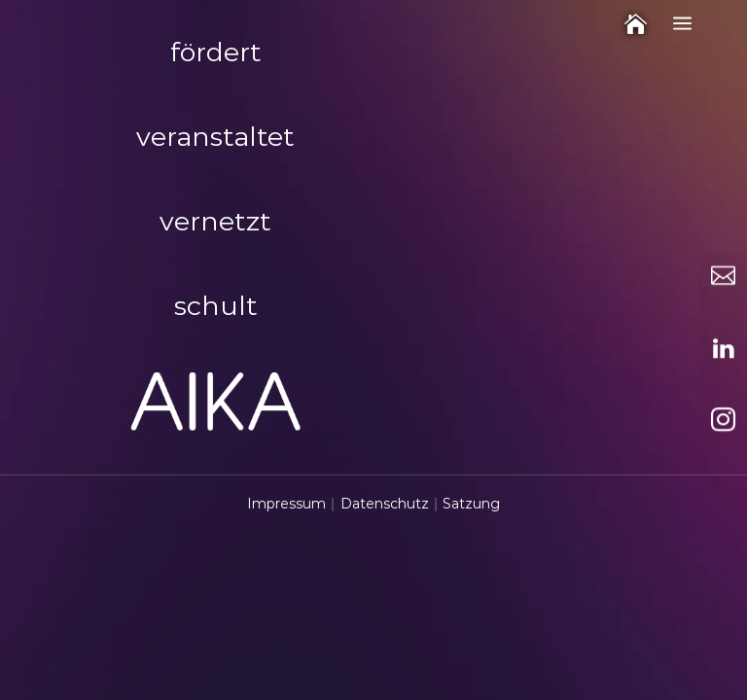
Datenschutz (385, 504)
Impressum (286, 504)
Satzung (471, 504)
